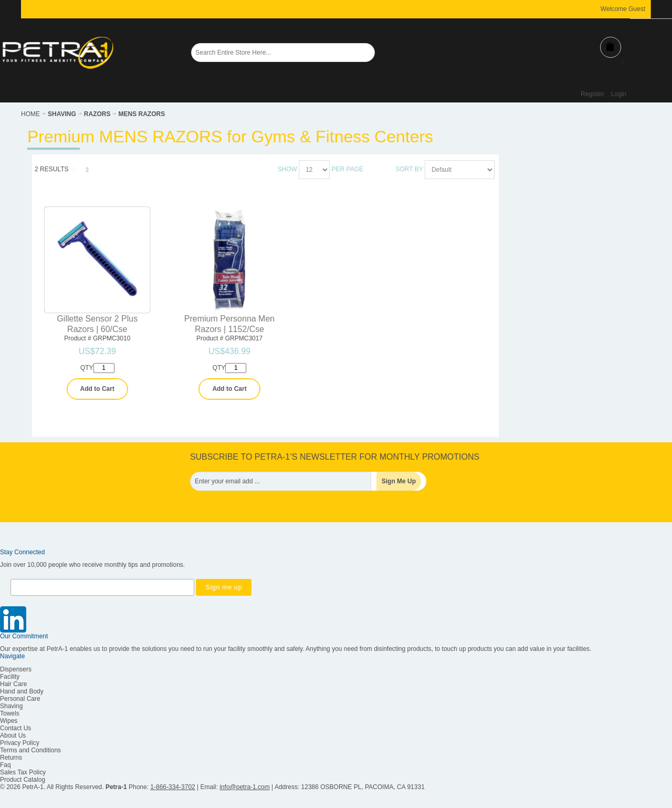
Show (287, 169)
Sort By (409, 169)
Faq (6, 765)
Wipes (9, 721)
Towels (10, 713)
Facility (10, 677)
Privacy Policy (20, 743)
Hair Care (13, 684)
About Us (13, 736)
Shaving (11, 706)
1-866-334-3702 (172, 787)
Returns (11, 758)
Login (619, 94)
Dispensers (16, 669)
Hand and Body (22, 691)
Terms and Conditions (30, 750)
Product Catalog (23, 780)
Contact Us (15, 728)
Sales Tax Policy (23, 772)
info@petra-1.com (245, 787)
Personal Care (20, 699)
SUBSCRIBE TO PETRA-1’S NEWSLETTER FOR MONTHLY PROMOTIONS (335, 457)
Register (592, 94)
